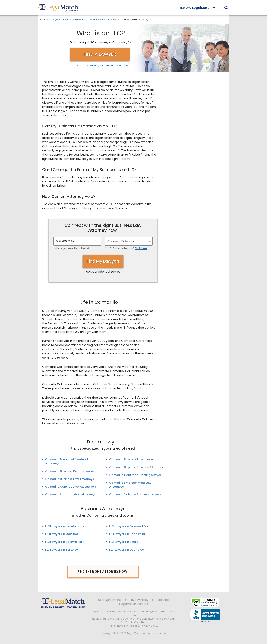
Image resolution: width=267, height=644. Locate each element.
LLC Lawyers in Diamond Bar (129, 526)
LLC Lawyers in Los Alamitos (65, 526)
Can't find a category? (126, 248)
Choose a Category (120, 241)
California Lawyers (74, 20)
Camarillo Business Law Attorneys (70, 479)
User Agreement (110, 600)
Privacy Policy (139, 600)
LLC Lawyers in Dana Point (127, 534)
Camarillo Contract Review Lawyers (71, 487)
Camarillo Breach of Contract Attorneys (67, 461)
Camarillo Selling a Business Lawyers (135, 494)
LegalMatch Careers (134, 604)
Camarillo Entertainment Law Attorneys (130, 485)
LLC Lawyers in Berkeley (61, 550)
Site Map (163, 600)
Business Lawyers (50, 20)
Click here (141, 248)
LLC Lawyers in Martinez (62, 534)
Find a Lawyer (100, 54)
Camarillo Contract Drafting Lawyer (135, 475)
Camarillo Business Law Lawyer (131, 459)
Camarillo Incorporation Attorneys (70, 494)
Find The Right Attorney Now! (103, 572)
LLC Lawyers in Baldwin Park (64, 542)
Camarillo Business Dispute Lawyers (71, 471)
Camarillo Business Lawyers (103, 20)
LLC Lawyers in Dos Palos (126, 550)
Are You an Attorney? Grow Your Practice (100, 66)
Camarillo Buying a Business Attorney (136, 467)
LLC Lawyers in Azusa (124, 542)
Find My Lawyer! (103, 261)
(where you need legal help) (71, 248)
